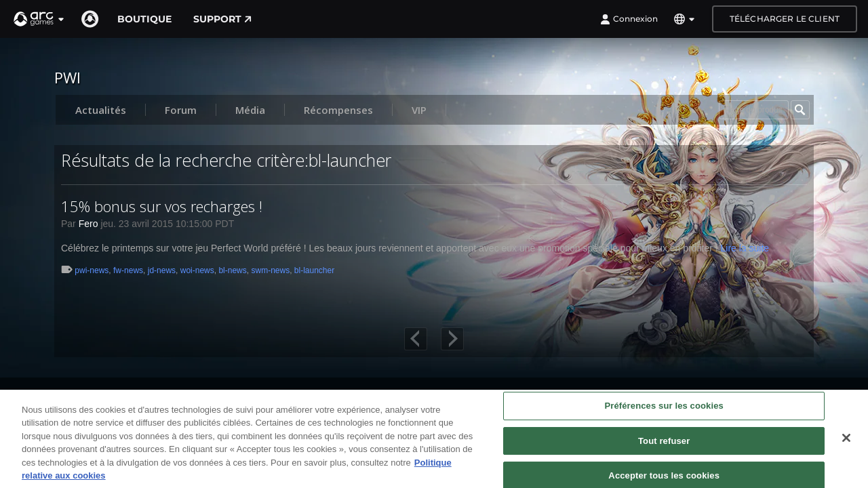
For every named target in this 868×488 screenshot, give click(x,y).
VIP (419, 110)
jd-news (162, 270)
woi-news (197, 270)
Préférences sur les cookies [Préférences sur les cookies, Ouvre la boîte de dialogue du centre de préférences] (664, 412)
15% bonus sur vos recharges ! (162, 206)
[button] (39, 19)
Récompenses (338, 110)
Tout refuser (664, 448)
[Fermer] (846, 445)
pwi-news (92, 270)
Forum (181, 110)
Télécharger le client (785, 19)
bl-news (232, 270)
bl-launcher (314, 270)
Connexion (629, 19)
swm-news (270, 270)
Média (250, 110)
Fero (88, 224)
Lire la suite (745, 248)
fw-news (128, 270)
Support (222, 19)
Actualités (101, 110)
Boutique (144, 19)
